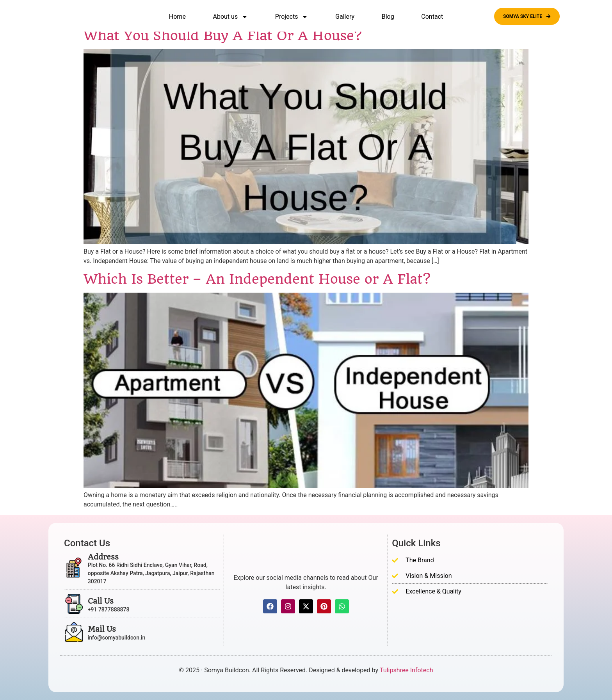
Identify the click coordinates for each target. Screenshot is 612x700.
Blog (388, 17)
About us (231, 17)
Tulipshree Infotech (406, 670)
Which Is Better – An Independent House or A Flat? (257, 279)
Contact (432, 17)
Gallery (345, 17)
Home (177, 17)
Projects (292, 17)
